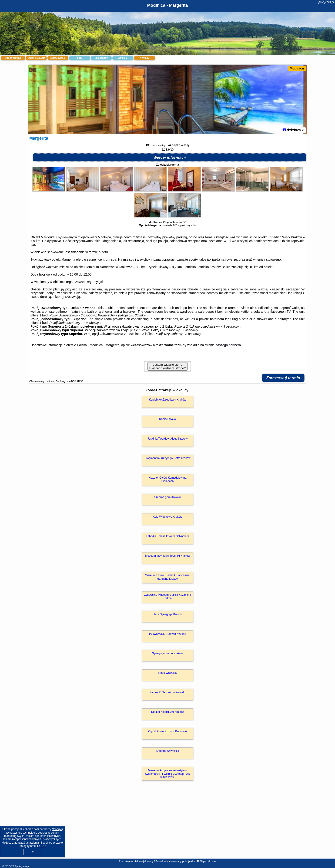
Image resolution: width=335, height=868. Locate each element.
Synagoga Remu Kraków (168, 653)
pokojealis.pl (326, 2)
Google (57, 829)
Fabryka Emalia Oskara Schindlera (167, 536)
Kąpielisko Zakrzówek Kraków (167, 400)
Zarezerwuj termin (283, 378)
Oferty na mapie (36, 58)
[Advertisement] (167, 825)
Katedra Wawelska (167, 751)
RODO (41, 846)
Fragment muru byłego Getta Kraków (168, 458)
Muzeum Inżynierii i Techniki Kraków (168, 556)
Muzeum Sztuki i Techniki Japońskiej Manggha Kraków (168, 577)
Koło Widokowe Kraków (167, 517)
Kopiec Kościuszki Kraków (167, 712)
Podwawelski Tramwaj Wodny (168, 634)
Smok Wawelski (167, 673)
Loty (79, 58)
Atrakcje (123, 58)
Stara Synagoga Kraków (167, 614)
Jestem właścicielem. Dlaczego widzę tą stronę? (167, 366)
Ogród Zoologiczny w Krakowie (167, 731)
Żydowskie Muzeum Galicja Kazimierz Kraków (167, 596)
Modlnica (297, 68)
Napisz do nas (208, 861)
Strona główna (13, 58)
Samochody (101, 58)
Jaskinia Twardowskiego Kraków (168, 439)
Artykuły (144, 58)
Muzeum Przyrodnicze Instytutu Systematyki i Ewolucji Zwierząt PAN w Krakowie (167, 774)
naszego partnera (228, 345)
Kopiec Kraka (167, 419)
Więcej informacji (170, 157)
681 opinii (179, 225)
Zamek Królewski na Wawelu (167, 692)
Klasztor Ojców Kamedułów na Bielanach (168, 479)
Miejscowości (58, 58)
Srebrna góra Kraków (167, 497)
